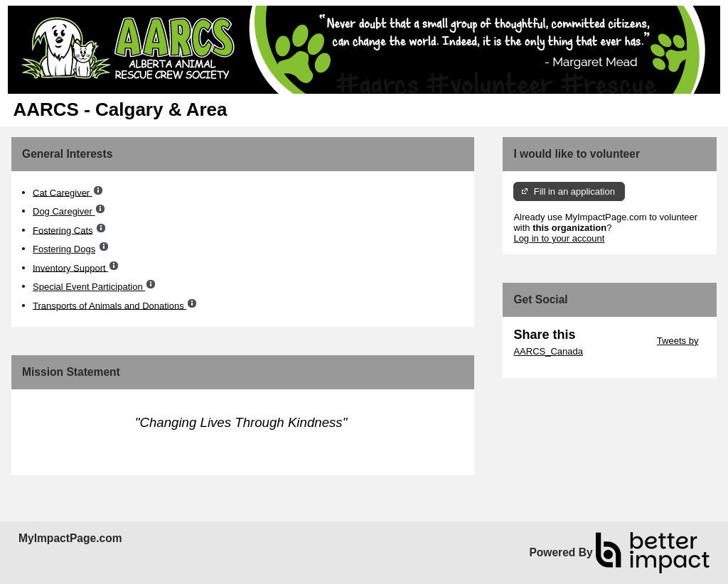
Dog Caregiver (64, 211)
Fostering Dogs (64, 249)
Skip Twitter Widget (615, 341)
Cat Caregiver (63, 192)
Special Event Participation (89, 287)
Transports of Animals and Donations (109, 305)
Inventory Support (70, 267)
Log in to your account (559, 238)
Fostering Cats (63, 230)
